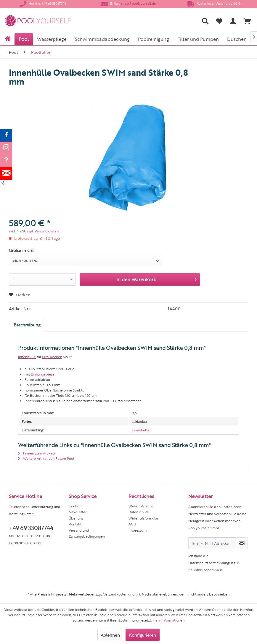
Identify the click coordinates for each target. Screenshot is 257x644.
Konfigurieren (143, 635)
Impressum (138, 530)
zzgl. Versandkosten (43, 231)
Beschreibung (27, 325)
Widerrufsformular (143, 518)
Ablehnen (110, 635)
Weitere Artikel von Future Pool (46, 458)
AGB (132, 524)
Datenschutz (139, 512)
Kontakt (75, 524)
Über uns (76, 518)
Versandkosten (115, 594)
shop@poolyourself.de (138, 3)
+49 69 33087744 (31, 528)
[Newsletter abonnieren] (242, 543)
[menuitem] (157, 21)
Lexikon (75, 506)
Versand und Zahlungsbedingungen (87, 533)
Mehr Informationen (168, 620)
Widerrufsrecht (141, 506)
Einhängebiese (43, 374)
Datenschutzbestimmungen (211, 563)
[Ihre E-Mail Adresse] (212, 543)
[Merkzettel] (219, 21)
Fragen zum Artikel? (37, 453)
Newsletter (78, 512)
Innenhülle (27, 357)
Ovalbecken (52, 357)
